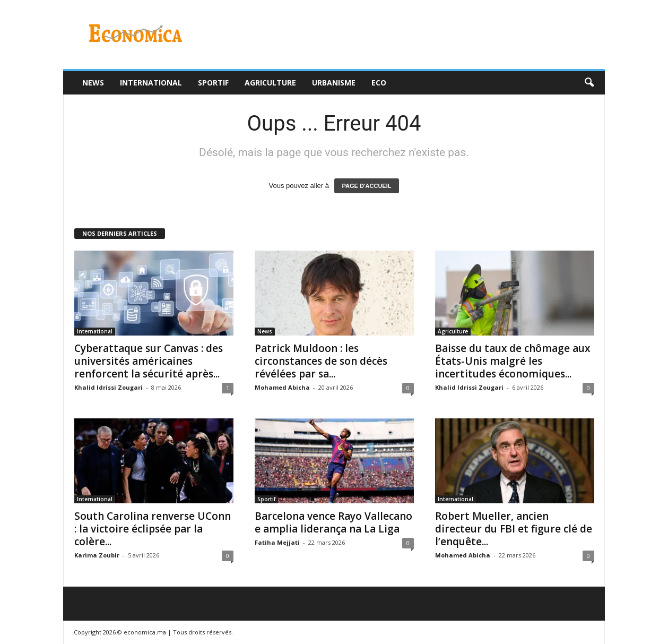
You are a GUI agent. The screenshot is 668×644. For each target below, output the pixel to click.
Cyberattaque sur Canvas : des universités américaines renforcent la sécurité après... (149, 361)
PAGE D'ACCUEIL (367, 186)
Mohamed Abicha (282, 387)
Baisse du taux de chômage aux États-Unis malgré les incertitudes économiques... (513, 361)
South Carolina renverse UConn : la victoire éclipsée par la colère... (153, 529)
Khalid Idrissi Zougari (109, 387)
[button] (589, 83)
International (151, 83)
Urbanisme (334, 83)
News (93, 83)
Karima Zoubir (97, 555)
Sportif (213, 83)
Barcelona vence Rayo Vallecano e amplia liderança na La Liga (333, 522)
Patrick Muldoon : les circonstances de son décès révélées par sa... (321, 361)
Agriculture (270, 83)
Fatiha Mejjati (277, 542)
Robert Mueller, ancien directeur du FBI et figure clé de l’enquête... (514, 529)
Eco (379, 83)
